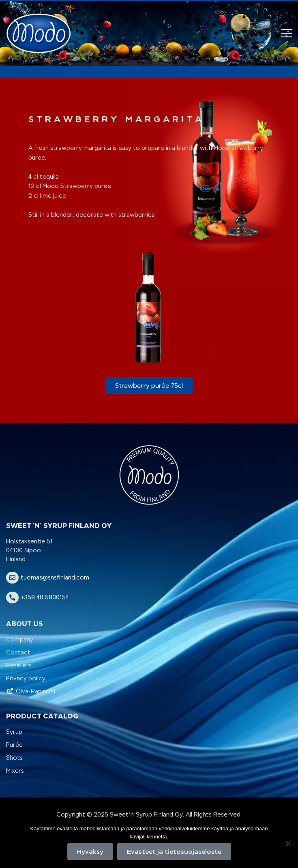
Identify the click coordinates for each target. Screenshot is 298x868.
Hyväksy (90, 852)
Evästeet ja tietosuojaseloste (174, 852)
